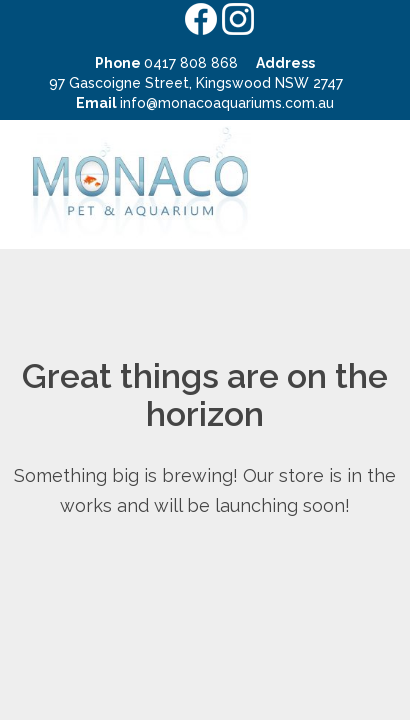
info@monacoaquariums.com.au (227, 103)
